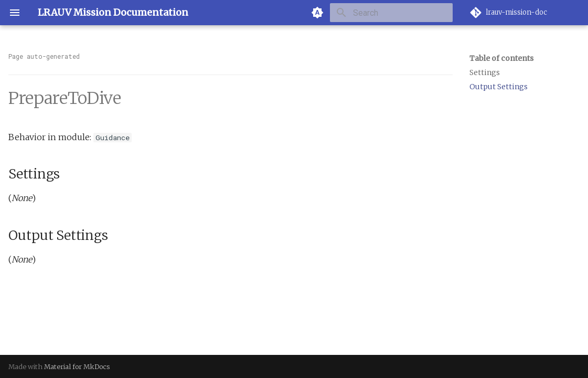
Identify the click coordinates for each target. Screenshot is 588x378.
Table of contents (501, 58)
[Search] (391, 13)
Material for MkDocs (77, 366)
